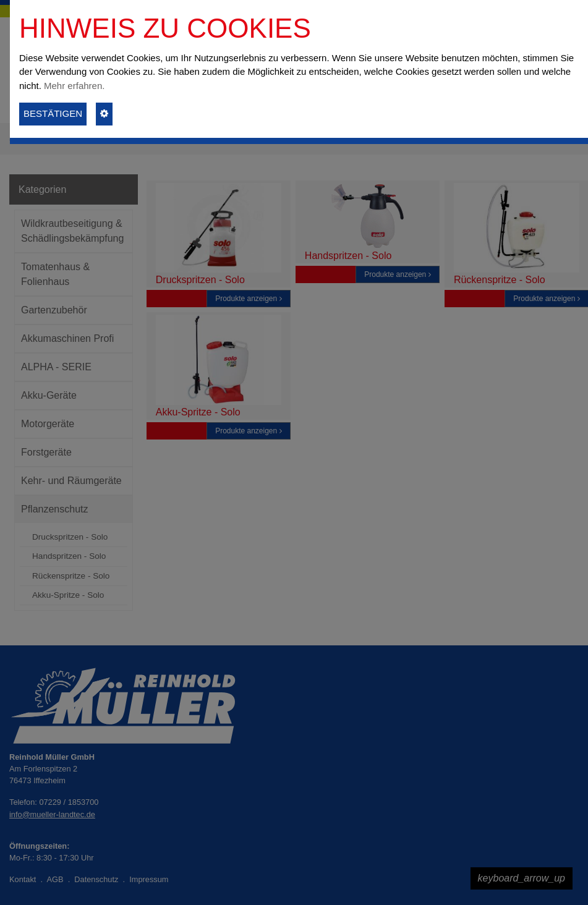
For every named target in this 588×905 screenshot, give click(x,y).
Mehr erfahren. (74, 86)
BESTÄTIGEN (53, 113)
